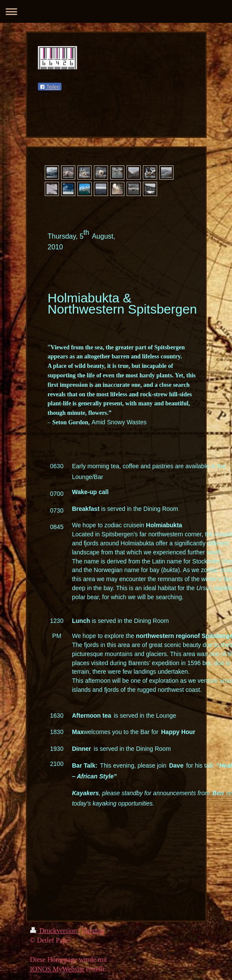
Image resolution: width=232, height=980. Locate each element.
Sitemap (93, 932)
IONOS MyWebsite (57, 971)
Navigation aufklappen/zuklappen (116, 11)
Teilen (50, 87)
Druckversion (54, 932)
